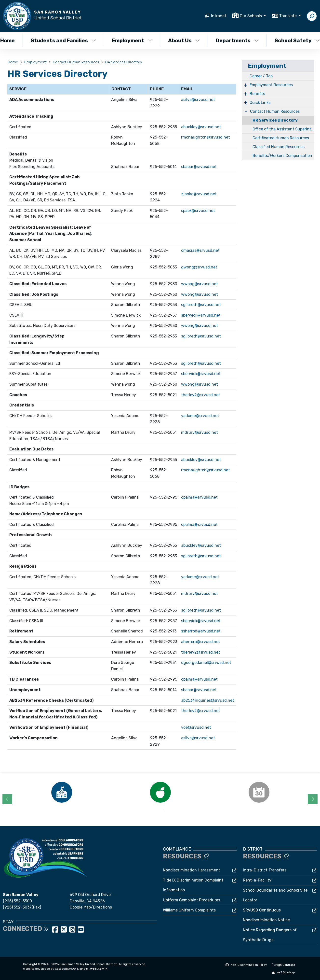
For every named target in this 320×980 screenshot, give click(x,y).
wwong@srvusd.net (200, 284)
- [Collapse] (246, 111)
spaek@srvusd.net (198, 211)
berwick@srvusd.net (202, 621)
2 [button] (164, 810)
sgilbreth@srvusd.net (201, 305)
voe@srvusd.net (196, 727)
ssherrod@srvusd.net (201, 631)
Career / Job (261, 76)
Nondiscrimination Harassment (192, 870)
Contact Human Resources (76, 62)
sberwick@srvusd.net (201, 315)
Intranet (219, 16)
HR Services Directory (124, 62)
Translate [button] (288, 16)
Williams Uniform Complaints (189, 910)
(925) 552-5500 (17, 901)
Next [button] (313, 799)
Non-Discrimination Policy (246, 965)
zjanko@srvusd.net (199, 194)
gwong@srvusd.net (199, 267)
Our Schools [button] (251, 16)
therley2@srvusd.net (201, 395)
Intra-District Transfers (265, 870)
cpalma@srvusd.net (199, 497)
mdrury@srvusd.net (200, 432)
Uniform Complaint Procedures (192, 900)
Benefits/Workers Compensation (282, 156)
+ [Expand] (246, 85)
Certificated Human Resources (281, 138)
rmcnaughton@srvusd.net (206, 137)
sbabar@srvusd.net (199, 167)
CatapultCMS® (65, 969)
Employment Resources (271, 85)
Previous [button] (7, 799)
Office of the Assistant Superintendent (283, 129)
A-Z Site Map (283, 972)
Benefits (257, 94)
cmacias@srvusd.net (200, 250)
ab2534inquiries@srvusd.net (208, 700)
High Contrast (285, 965)
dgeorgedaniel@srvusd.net (206, 663)
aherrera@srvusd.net (201, 642)
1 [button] (156, 810)
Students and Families (63, 40)
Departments (237, 40)
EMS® (84, 969)
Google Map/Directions (91, 907)
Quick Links (260, 103)
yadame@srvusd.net (200, 416)
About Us (184, 40)
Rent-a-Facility (257, 880)
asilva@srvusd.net (198, 100)
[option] (62, 792)
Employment (132, 40)
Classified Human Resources (279, 147)
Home (13, 62)
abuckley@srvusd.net (201, 127)
